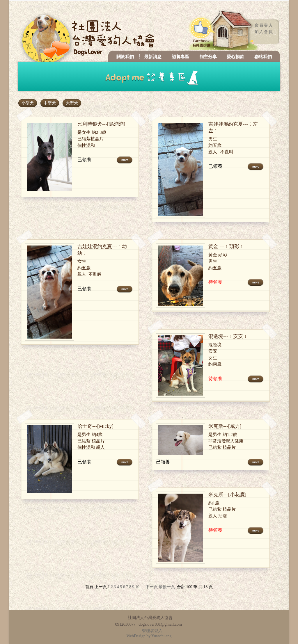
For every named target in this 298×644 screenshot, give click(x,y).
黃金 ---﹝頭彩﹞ (226, 247)
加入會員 (264, 32)
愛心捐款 (235, 57)
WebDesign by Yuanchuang (149, 636)
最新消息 (153, 57)
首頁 (89, 587)
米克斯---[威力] (225, 426)
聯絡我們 (263, 57)
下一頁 (152, 587)
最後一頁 (167, 587)
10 (137, 587)
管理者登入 (152, 631)
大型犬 (72, 103)
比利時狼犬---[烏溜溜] (101, 124)
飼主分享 (208, 57)
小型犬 (28, 103)
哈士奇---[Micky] (95, 426)
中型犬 (50, 103)
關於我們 (125, 57)
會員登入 (264, 25)
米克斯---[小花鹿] (227, 495)
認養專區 (180, 57)
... (143, 587)
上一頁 (101, 587)
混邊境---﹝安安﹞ (228, 336)
